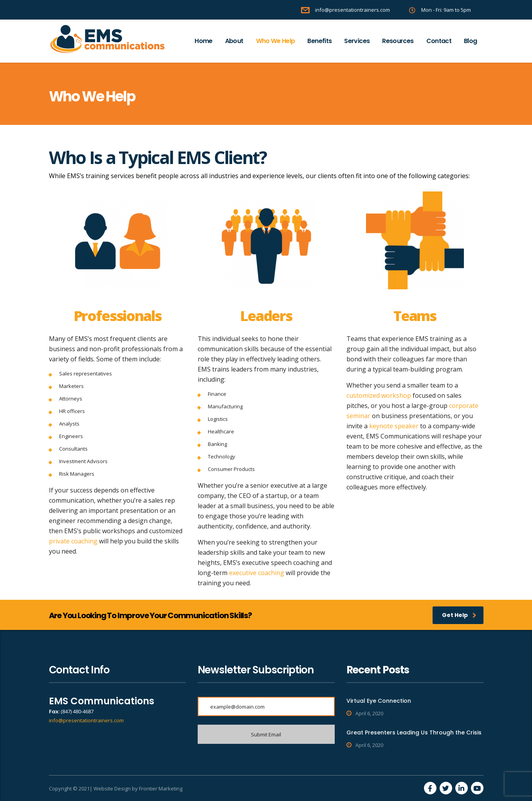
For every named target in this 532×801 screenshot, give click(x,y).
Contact (439, 41)
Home (203, 41)
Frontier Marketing (161, 788)
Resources (398, 41)
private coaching (73, 541)
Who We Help (276, 41)
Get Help (459, 615)
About (234, 41)
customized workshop (379, 395)
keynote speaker (394, 426)
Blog (470, 41)
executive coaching (257, 573)
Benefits (319, 41)
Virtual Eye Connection (379, 701)
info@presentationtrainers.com (86, 720)
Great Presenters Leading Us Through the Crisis (414, 732)
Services (357, 41)
